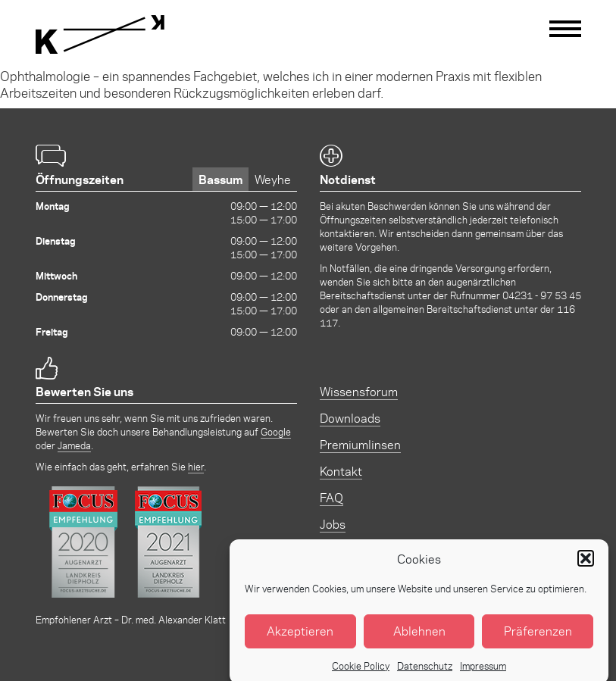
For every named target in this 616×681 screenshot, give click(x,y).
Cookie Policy (361, 672)
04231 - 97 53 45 (542, 295)
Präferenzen (538, 638)
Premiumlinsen (360, 444)
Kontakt (341, 471)
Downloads (350, 418)
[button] (586, 566)
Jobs (333, 524)
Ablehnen (419, 638)
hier (196, 466)
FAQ (331, 497)
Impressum (483, 672)
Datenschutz (425, 672)
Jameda (74, 445)
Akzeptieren (300, 638)
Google (276, 431)
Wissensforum (359, 391)
